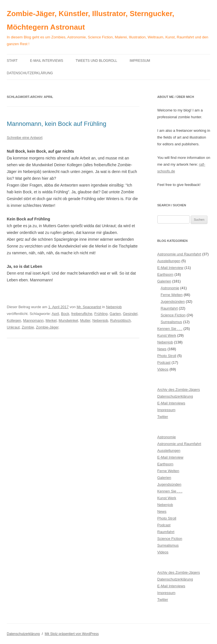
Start (12, 61)
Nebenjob (114, 307)
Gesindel (130, 314)
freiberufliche (82, 314)
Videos (163, 369)
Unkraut (13, 327)
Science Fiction (173, 315)
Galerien (164, 281)
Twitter (163, 417)
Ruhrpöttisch (121, 320)
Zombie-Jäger (47, 327)
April (55, 314)
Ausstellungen (169, 261)
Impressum (140, 61)
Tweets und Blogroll (96, 61)
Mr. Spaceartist (89, 307)
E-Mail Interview (170, 268)
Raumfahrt (169, 308)
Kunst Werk (167, 335)
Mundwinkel (69, 320)
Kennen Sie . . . (170, 329)
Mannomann (33, 320)
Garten (115, 314)
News (162, 349)
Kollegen (14, 320)
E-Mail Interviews (46, 61)
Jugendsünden (173, 302)
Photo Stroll (167, 356)
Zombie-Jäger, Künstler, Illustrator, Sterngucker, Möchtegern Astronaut (90, 20)
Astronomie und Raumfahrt (179, 254)
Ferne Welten (172, 295)
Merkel (51, 320)
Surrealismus (172, 322)
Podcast (164, 362)
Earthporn (165, 274)
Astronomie (170, 288)
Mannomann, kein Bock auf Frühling (57, 124)
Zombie (28, 327)
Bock (65, 314)
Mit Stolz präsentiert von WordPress (72, 634)
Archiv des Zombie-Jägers (179, 390)
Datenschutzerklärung (30, 73)
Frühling (101, 314)
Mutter (85, 320)
